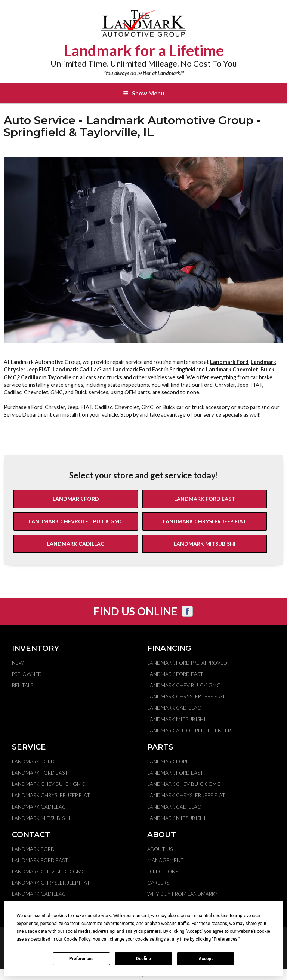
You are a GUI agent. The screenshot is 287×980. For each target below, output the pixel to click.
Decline (143, 959)
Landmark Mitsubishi (205, 544)
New (18, 663)
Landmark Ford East (138, 369)
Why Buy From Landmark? (182, 894)
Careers (158, 883)
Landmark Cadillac (76, 369)
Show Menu (143, 93)
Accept (206, 959)
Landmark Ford (229, 362)
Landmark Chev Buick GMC (184, 685)
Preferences (81, 959)
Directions (163, 872)
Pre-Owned (27, 674)
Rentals (23, 685)
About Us (160, 849)
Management (166, 860)
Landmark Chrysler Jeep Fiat (205, 521)
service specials (223, 415)
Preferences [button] (225, 939)
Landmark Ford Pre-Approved (187, 663)
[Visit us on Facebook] (187, 611)
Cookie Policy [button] (77, 939)
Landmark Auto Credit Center (189, 731)
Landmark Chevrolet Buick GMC (76, 521)
